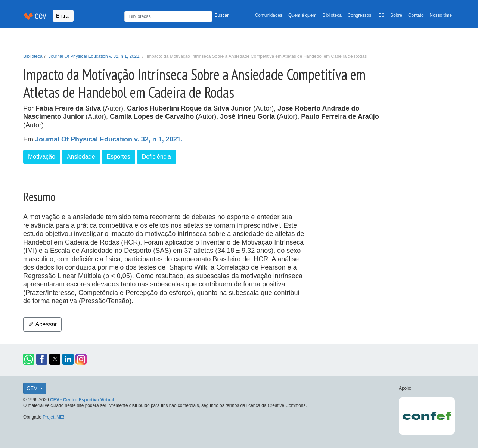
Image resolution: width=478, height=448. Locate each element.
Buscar (222, 15)
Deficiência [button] (156, 157)
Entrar (63, 16)
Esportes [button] (119, 157)
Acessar (42, 324)
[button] (29, 359)
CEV (33, 388)
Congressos (359, 15)
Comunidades (269, 15)
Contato (416, 15)
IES (381, 15)
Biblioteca (332, 15)
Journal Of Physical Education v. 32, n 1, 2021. (94, 56)
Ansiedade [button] (81, 157)
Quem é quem (302, 15)
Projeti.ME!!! (55, 417)
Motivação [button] (42, 157)
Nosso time (441, 15)
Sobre (396, 15)
